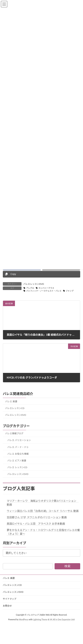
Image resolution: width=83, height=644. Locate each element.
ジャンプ (70, 291)
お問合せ (7, 606)
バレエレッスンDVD (34, 284)
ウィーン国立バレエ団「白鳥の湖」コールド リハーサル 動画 (43, 511)
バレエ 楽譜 (11, 401)
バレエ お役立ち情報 (18, 454)
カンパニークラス (46, 288)
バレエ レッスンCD (17, 467)
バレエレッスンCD (15, 408)
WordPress (24, 619)
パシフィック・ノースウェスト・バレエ (44, 291)
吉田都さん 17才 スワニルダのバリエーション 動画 (37, 517)
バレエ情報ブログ (14, 433)
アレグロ (30, 288)
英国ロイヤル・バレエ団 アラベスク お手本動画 (36, 524)
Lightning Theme (40, 619)
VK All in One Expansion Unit (62, 619)
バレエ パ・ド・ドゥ (18, 447)
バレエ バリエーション (19, 440)
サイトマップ (10, 599)
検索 (67, 566)
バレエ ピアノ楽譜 (17, 461)
